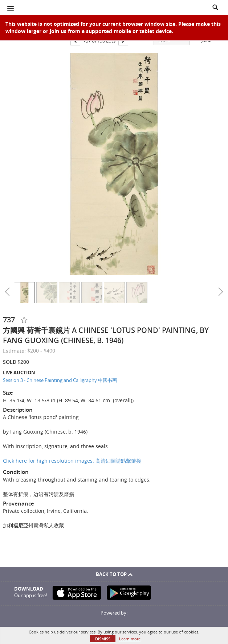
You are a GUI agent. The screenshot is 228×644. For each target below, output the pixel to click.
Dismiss (103, 639)
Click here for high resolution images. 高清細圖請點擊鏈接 (72, 461)
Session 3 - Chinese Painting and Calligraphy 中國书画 (60, 380)
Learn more (130, 639)
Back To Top (114, 574)
